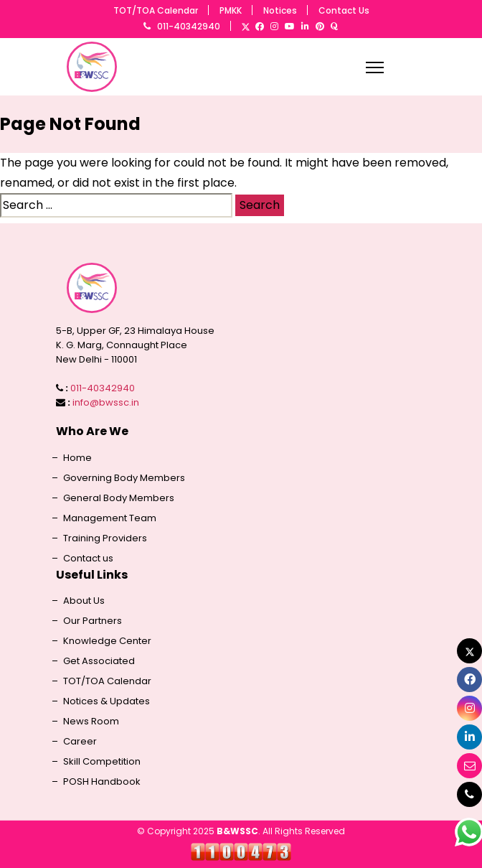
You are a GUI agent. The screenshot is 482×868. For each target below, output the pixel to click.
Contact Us (344, 10)
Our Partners (93, 621)
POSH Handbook (102, 782)
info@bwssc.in (106, 402)
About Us (84, 601)
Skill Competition (102, 762)
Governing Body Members (124, 478)
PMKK (231, 10)
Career (80, 742)
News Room (91, 722)
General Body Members (119, 498)
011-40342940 (189, 26)
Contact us (88, 559)
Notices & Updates (107, 701)
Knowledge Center (107, 641)
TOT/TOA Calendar (156, 10)
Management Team (110, 518)
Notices (280, 10)
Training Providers (105, 538)
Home (77, 458)
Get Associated (99, 661)
